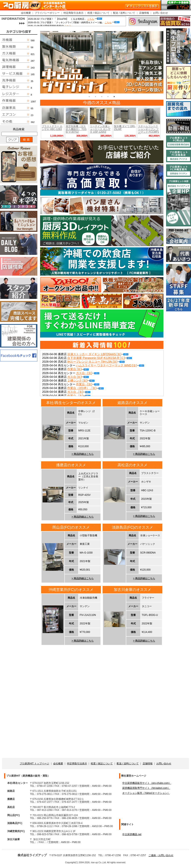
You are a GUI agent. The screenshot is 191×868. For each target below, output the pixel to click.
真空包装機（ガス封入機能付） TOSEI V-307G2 (76, 129)
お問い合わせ (160, 13)
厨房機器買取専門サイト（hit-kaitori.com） (146, 788)
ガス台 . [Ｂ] (79, 392)
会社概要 (26, 13)
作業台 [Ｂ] (78, 369)
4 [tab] (108, 97)
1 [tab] (89, 97)
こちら (91, 19)
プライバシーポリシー (47, 13)
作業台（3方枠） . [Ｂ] (85, 388)
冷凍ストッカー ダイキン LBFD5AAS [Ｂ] (98, 354)
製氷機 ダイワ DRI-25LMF (125, 128)
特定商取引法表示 (73, 13)
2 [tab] (95, 97)
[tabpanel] (102, 62)
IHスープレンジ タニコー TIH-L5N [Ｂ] (96, 362)
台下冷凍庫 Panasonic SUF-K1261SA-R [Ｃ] (99, 358)
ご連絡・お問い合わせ (161, 855)
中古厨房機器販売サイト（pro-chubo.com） (147, 783)
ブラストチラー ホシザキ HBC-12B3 (52, 128)
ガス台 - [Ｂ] (88, 373)
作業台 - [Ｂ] (88, 384)
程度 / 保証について (98, 13)
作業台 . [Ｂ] (79, 396)
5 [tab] (114, 97)
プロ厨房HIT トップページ (34, 764)
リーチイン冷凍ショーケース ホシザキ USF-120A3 (100, 129)
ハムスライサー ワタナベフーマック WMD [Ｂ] (110, 365)
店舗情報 (144, 13)
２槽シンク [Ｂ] (81, 381)
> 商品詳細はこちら (83, 454)
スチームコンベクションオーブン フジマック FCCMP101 (149, 130)
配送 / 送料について (124, 13)
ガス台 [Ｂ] (78, 377)
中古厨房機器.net (132, 834)
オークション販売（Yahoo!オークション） (146, 793)
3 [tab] (102, 97)
